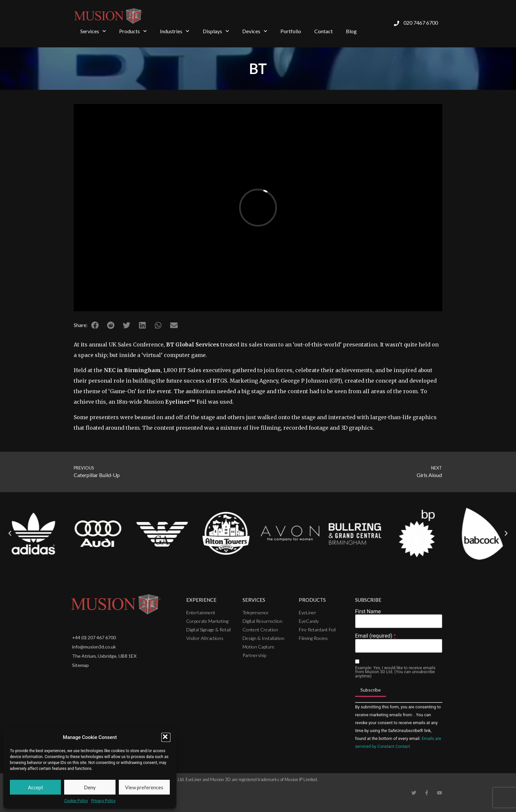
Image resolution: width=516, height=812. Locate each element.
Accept (36, 787)
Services (93, 31)
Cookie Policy (76, 801)
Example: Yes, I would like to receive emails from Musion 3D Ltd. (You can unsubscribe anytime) (395, 672)
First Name (368, 612)
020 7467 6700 (421, 23)
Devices (255, 31)
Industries (175, 31)
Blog (351, 31)
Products (133, 31)
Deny (90, 787)
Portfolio (291, 31)
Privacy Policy (103, 801)
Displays (216, 31)
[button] (166, 737)
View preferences (144, 787)
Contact (323, 31)
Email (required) (375, 636)
